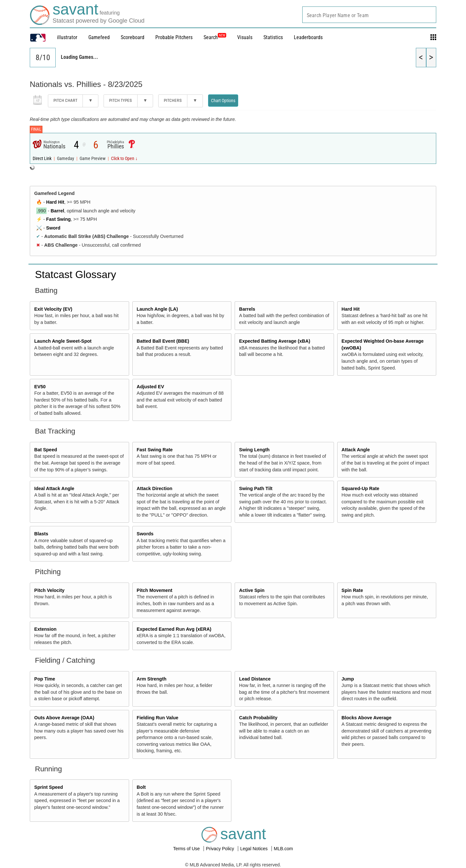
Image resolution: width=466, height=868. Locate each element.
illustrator (67, 37)
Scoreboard (133, 37)
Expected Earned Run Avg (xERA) (174, 629)
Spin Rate (352, 590)
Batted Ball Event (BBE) (163, 341)
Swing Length (254, 450)
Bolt (141, 787)
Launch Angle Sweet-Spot (63, 341)
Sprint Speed (49, 787)
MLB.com (283, 849)
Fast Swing (59, 219)
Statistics (273, 37)
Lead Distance (255, 679)
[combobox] (369, 15)
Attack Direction (154, 488)
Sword (53, 228)
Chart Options (223, 101)
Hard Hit (55, 202)
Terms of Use (187, 849)
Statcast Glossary (76, 274)
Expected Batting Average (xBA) (275, 341)
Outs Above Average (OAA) (64, 718)
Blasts (41, 534)
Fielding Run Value (157, 718)
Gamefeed (99, 37)
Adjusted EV (150, 387)
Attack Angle (355, 450)
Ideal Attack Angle (54, 488)
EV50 (40, 387)
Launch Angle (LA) (157, 309)
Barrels (247, 309)
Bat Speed (46, 450)
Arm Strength (151, 679)
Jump (348, 679)
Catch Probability (258, 718)
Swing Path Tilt (256, 488)
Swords (145, 534)
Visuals (245, 37)
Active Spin (252, 590)
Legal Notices (255, 849)
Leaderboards (308, 37)
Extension (45, 629)
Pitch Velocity (50, 590)
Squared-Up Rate (360, 488)
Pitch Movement (154, 590)
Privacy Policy (221, 849)
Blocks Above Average (366, 718)
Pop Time (45, 679)
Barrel (58, 211)
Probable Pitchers (174, 37)
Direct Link (43, 159)
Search (215, 37)
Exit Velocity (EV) (53, 309)
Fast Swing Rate (155, 450)
